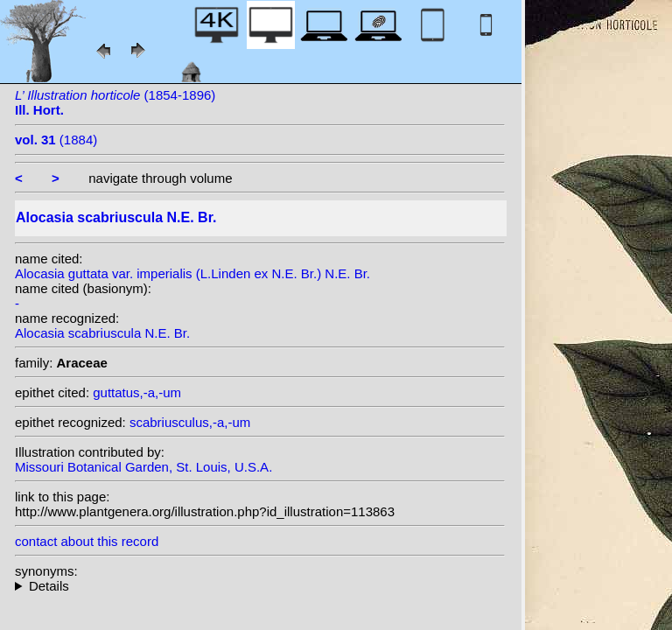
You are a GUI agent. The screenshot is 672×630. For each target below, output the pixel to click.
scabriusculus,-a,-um (190, 422)
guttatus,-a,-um (137, 392)
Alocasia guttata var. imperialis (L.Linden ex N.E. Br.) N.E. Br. (192, 273)
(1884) (56, 140)
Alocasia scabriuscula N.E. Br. (102, 333)
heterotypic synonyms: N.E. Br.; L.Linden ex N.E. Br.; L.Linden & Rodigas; (260, 586)
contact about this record (87, 541)
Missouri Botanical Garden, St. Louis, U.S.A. (143, 467)
